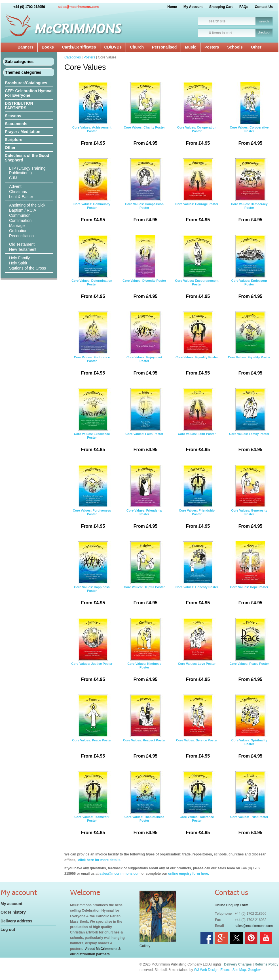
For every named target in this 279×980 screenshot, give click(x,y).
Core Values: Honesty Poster (197, 575)
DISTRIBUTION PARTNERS (19, 106)
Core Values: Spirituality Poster (249, 729)
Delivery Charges (238, 964)
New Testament (23, 249)
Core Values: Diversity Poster (144, 269)
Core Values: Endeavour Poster (249, 269)
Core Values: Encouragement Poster (197, 269)
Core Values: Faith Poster (144, 422)
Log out (8, 929)
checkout (264, 32)
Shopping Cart (221, 7)
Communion (20, 215)
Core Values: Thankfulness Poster (144, 805)
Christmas (18, 192)
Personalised (164, 47)
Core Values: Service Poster (197, 729)
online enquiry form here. (189, 874)
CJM (13, 178)
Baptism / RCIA (23, 210)
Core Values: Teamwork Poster (92, 805)
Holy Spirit (18, 263)
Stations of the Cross (28, 268)
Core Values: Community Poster (92, 192)
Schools (235, 47)
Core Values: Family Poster (249, 422)
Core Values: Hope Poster (249, 575)
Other (256, 47)
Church (137, 47)
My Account (193, 7)
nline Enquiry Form (233, 905)
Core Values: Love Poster (197, 652)
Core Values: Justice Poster (92, 652)
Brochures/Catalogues (26, 83)
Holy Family (19, 258)
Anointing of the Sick (27, 205)
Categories (73, 57)
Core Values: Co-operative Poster (249, 116)
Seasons (13, 116)
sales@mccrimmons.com (78, 7)
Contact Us (264, 7)
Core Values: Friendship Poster (144, 499)
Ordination (18, 231)
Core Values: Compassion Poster (144, 192)
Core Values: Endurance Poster (92, 346)
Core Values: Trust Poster (249, 805)
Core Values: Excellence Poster (92, 422)
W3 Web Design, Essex (212, 970)
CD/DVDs (113, 47)
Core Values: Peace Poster (249, 652)
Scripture (13, 140)
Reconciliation (21, 236)
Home (172, 7)
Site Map (239, 970)
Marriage (17, 226)
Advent (15, 186)
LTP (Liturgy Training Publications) (27, 171)
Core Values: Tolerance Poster (197, 805)
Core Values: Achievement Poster (92, 116)
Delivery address (16, 921)
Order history (13, 912)
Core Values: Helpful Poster (144, 575)
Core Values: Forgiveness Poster (92, 499)
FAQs (244, 7)
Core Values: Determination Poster (92, 269)
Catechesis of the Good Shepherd (27, 158)
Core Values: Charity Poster (144, 116)
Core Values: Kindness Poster (144, 652)
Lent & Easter (21, 197)
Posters (212, 47)
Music (191, 47)
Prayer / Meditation (23, 132)
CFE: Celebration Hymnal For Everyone (29, 93)
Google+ (254, 970)
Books (48, 47)
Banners (26, 47)
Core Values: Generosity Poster (249, 499)
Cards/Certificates (79, 47)
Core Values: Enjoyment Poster (144, 346)
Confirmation (20, 220)
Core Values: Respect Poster (144, 729)
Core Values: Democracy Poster (249, 192)
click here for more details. (99, 860)
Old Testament (22, 244)
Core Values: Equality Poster (197, 346)
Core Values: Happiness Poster (92, 575)
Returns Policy (267, 964)
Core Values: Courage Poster (197, 192)
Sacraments (16, 124)
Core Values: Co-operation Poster (197, 116)
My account (11, 904)
